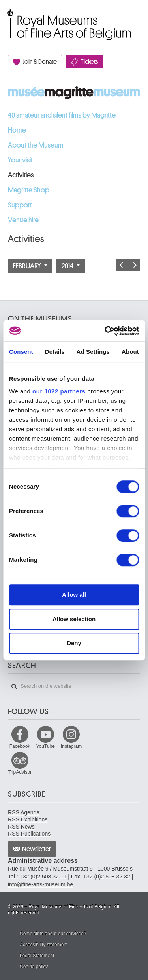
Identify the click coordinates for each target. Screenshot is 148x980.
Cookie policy (34, 967)
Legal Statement (37, 956)
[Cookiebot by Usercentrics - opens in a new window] (105, 331)
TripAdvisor (20, 772)
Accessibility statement (44, 945)
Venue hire (23, 220)
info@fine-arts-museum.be (40, 884)
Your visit (20, 160)
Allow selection (74, 619)
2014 (71, 266)
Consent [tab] (21, 352)
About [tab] (130, 352)
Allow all (74, 595)
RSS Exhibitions (28, 819)
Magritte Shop (29, 190)
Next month (134, 265)
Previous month (122, 265)
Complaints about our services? (53, 934)
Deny (74, 643)
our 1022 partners (59, 391)
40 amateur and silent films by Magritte (62, 115)
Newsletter (37, 849)
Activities (21, 175)
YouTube (46, 746)
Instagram (71, 746)
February (30, 266)
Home (17, 130)
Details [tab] (55, 352)
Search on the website (14, 687)
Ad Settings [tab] (93, 352)
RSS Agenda (24, 812)
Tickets (89, 62)
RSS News (21, 827)
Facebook (20, 746)
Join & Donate (40, 62)
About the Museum (36, 145)
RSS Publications (29, 834)
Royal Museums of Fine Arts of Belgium (7, 17)
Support (20, 205)
